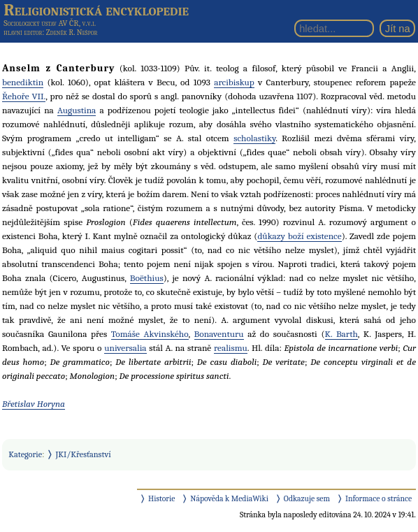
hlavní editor (23, 33)
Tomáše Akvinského (150, 334)
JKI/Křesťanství (84, 454)
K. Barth (341, 334)
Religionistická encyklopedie (96, 10)
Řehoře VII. (24, 96)
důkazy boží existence (299, 236)
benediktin (23, 82)
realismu (231, 348)
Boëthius (147, 278)
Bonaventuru (219, 334)
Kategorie (25, 454)
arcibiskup (234, 82)
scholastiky (254, 138)
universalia (125, 348)
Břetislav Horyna (34, 404)
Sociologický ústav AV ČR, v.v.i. (50, 23)
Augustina (77, 110)
